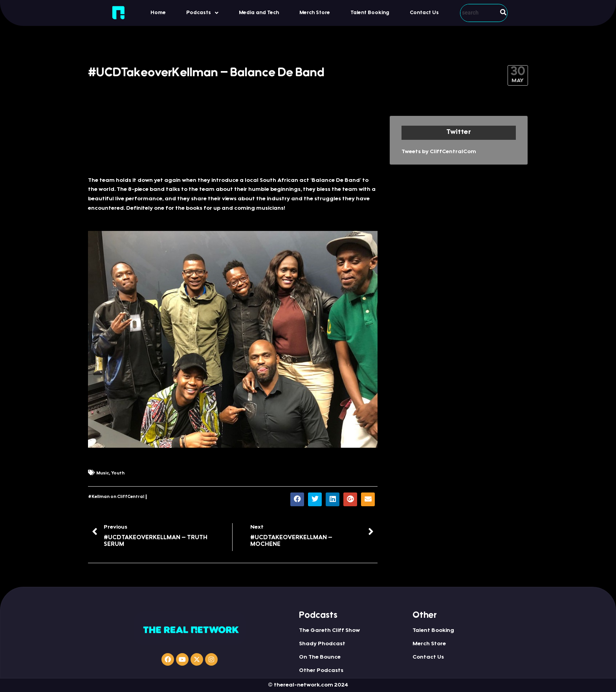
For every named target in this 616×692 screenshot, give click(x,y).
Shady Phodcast (322, 644)
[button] (202, 13)
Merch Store (315, 13)
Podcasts (202, 13)
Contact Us (424, 13)
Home (158, 13)
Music (103, 473)
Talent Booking (370, 13)
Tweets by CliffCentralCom (439, 152)
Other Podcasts (321, 671)
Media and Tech (259, 13)
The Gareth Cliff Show (329, 631)
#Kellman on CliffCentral (116, 497)
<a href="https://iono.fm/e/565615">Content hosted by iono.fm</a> (233, 142)
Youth (118, 473)
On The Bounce (320, 657)
